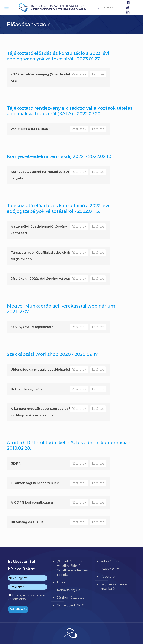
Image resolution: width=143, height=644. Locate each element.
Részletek (79, 74)
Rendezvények (68, 590)
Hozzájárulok (26, 597)
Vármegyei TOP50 (71, 605)
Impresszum (110, 569)
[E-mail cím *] (28, 587)
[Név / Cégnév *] (28, 578)
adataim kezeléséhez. (26, 597)
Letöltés (98, 74)
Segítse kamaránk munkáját (114, 586)
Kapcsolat (108, 577)
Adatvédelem (111, 561)
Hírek (61, 582)
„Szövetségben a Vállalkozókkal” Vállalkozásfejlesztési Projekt (72, 568)
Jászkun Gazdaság (71, 598)
